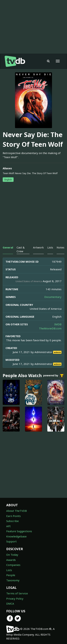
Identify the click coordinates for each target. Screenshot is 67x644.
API (8, 526)
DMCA (10, 604)
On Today (12, 555)
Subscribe (13, 521)
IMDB (58, 324)
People (11, 575)
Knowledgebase (16, 536)
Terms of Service (17, 593)
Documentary (53, 297)
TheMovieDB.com (50, 328)
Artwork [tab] (38, 247)
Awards (11, 560)
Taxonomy (13, 580)
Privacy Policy (15, 598)
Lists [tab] (50, 247)
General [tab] (8, 247)
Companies (13, 565)
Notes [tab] (60, 247)
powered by (54, 376)
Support (11, 541)
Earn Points (13, 516)
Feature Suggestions (19, 531)
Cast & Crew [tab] (21, 249)
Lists (9, 570)
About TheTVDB (17, 511)
